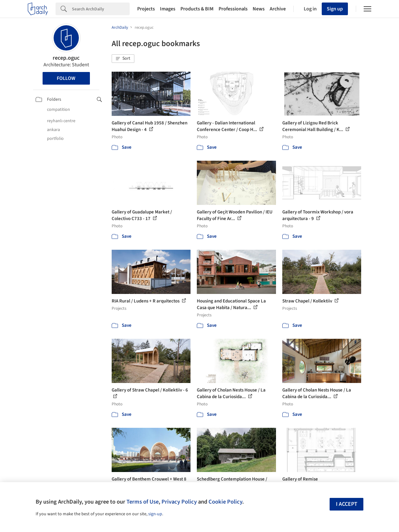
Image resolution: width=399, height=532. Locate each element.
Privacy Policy (179, 502)
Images (168, 9)
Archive (278, 9)
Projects (146, 9)
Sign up (335, 9)
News (259, 9)
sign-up (155, 514)
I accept (347, 504)
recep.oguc (66, 58)
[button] (123, 59)
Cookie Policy (225, 502)
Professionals (233, 9)
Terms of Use (143, 502)
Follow (66, 78)
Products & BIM (197, 9)
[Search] (101, 9)
